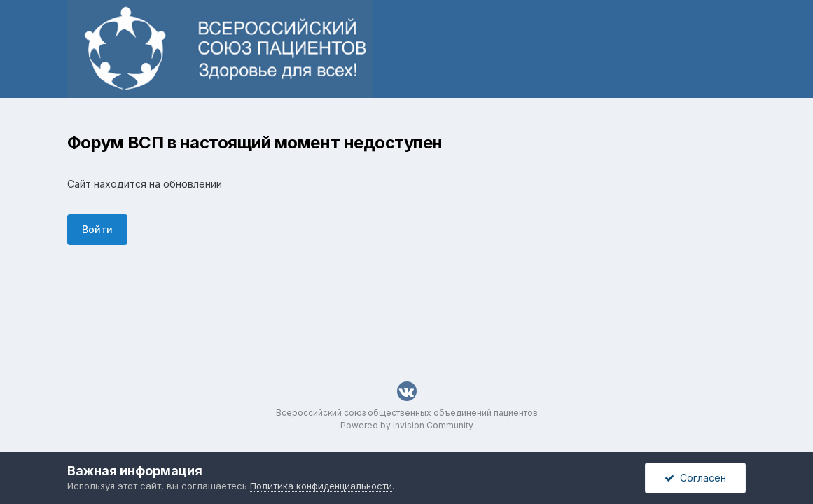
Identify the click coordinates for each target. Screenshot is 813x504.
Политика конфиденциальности (321, 486)
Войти (97, 229)
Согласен (695, 478)
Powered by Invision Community (407, 425)
